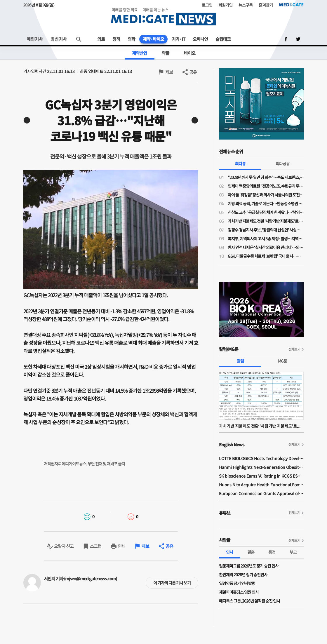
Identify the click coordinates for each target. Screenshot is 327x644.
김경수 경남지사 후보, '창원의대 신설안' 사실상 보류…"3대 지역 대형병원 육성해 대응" (266, 230)
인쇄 (121, 546)
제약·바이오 (153, 39)
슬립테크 (223, 39)
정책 (116, 39)
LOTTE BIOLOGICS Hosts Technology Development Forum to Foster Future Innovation (261, 458)
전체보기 (294, 349)
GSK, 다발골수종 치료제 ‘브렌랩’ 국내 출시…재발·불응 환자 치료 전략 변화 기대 (266, 256)
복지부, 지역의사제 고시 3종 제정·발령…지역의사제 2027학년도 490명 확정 (266, 239)
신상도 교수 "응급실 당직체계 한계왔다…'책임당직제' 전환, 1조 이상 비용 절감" (266, 212)
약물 (166, 53)
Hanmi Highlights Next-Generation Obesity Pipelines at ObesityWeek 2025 (261, 467)
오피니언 (200, 39)
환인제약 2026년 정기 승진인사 (243, 575)
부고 (293, 552)
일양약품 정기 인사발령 (237, 583)
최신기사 (59, 39)
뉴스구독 (246, 5)
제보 (169, 72)
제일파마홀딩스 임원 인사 (239, 592)
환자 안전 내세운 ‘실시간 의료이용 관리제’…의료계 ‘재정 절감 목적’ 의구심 (266, 247)
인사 (229, 552)
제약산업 (140, 53)
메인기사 (35, 39)
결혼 (251, 552)
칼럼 (240, 361)
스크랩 (96, 546)
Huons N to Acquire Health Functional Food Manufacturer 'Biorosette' (261, 485)
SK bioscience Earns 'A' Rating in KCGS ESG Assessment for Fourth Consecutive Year (261, 476)
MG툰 (282, 361)
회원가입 (225, 5)
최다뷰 (240, 163)
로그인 (207, 5)
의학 (131, 39)
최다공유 (283, 163)
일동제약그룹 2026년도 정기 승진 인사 (249, 566)
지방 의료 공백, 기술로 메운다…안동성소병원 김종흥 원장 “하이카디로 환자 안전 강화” (266, 203)
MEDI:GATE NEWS (163, 16)
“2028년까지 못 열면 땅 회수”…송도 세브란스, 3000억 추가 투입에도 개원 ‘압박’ (266, 177)
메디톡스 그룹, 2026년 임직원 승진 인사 (249, 601)
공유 (193, 72)
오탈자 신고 (64, 546)
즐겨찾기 (266, 5)
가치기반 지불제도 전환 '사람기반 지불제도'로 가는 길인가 (266, 221)
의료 (101, 39)
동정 (272, 552)
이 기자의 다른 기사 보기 (172, 583)
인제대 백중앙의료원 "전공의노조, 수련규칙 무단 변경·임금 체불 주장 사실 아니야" (266, 186)
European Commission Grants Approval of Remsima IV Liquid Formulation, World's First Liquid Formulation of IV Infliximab (261, 493)
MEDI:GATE (291, 5)
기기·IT (178, 39)
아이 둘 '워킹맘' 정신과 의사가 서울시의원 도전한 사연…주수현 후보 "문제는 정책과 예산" (266, 195)
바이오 (190, 53)
